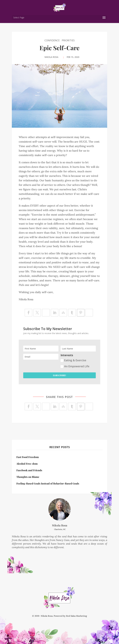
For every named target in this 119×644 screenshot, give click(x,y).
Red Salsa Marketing (77, 616)
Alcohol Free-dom (27, 464)
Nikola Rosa (51, 57)
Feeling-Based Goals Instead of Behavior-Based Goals (48, 483)
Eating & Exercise (73, 360)
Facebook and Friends (29, 470)
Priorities (68, 40)
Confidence (52, 40)
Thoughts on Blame (28, 477)
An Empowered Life (75, 366)
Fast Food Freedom (28, 457)
